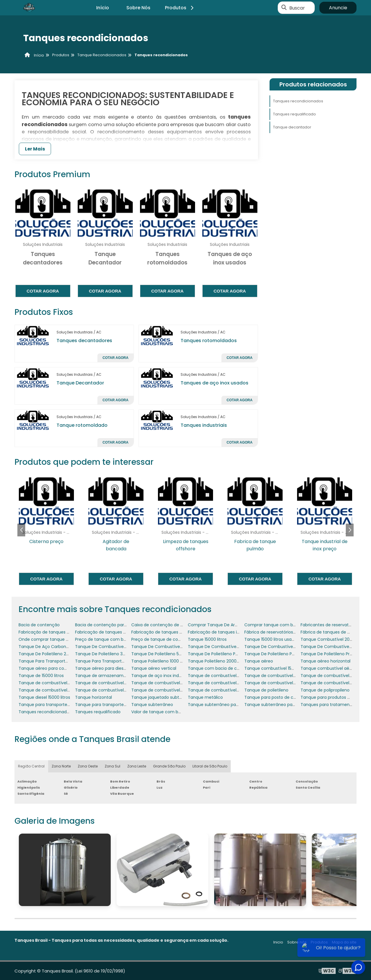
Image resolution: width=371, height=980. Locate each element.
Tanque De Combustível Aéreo (219, 647)
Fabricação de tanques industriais (222, 632)
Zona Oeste (88, 766)
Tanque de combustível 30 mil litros (281, 676)
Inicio (278, 942)
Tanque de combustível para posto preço (174, 690)
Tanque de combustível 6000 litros (167, 683)
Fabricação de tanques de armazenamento (63, 632)
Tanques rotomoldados (209, 341)
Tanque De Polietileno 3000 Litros (109, 654)
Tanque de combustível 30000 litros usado (62, 683)
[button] (350, 530)
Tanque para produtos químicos (333, 697)
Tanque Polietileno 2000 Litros (218, 661)
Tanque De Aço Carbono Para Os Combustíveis (67, 647)
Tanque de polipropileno (325, 690)
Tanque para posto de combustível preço (287, 697)
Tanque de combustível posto (219, 690)
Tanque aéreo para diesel (101, 668)
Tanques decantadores (84, 341)
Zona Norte (61, 766)
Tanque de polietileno (266, 690)
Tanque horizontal (93, 697)
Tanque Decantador (80, 383)
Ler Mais (35, 149)
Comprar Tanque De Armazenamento (227, 625)
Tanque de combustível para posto (54, 690)
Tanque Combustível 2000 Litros (333, 639)
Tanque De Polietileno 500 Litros (163, 654)
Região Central (31, 766)
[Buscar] (284, 8)
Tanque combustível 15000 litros (277, 668)
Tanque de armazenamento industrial (114, 676)
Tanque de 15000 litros (41, 676)
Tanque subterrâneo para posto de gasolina (232, 705)
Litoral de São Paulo (210, 766)
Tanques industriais (204, 425)
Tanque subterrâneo (152, 705)
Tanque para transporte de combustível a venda (125, 705)
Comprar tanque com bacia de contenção (288, 625)
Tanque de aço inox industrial (161, 676)
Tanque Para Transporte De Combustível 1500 (122, 661)
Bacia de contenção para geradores (112, 625)
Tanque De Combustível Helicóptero (281, 647)
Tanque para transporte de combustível (59, 705)
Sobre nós (297, 942)
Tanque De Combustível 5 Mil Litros (167, 647)
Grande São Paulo (169, 766)
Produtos (180, 8)
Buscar (297, 8)
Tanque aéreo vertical (154, 668)
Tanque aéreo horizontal (325, 661)
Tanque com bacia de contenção (222, 668)
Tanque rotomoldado (82, 425)
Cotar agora (43, 291)
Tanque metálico (205, 697)
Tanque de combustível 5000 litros (110, 683)
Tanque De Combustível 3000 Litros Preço (118, 647)
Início (103, 8)
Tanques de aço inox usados (214, 383)
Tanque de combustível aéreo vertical (283, 683)
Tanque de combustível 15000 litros (224, 676)
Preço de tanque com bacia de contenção (119, 639)
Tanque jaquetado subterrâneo (163, 697)
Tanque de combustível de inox (333, 683)
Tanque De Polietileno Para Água (277, 654)
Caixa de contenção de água (161, 625)
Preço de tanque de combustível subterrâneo (178, 639)
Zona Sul (112, 766)
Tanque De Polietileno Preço (329, 654)
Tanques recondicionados (298, 101)
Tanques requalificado (294, 114)
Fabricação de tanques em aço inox (112, 632)
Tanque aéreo (259, 661)
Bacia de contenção (39, 625)
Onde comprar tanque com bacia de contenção (68, 639)
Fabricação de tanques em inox (163, 632)
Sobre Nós (138, 8)
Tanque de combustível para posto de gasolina (123, 690)
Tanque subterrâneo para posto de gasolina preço (295, 705)
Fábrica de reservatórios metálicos (279, 632)
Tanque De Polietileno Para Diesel (221, 654)
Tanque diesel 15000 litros (44, 697)
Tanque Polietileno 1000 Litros (161, 661)
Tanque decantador (292, 127)
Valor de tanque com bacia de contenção (174, 712)
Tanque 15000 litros (207, 639)
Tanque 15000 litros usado (271, 639)
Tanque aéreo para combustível (51, 668)
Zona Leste (137, 766)
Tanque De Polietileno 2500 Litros (52, 654)
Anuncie (338, 8)
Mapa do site (344, 942)
